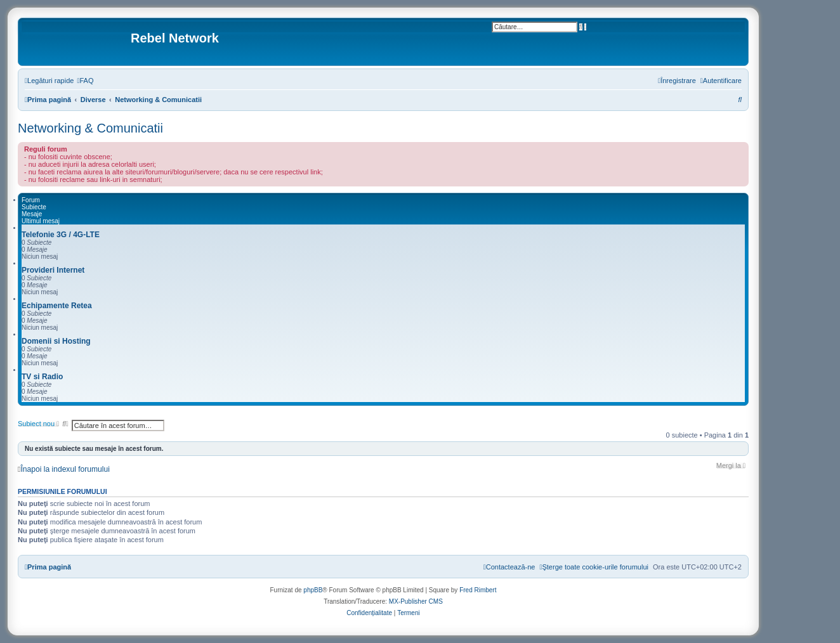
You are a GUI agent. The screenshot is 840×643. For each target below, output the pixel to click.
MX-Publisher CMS (416, 601)
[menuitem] (85, 81)
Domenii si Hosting (56, 341)
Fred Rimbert (478, 590)
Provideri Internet (53, 270)
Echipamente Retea (57, 306)
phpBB (313, 590)
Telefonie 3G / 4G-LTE (61, 235)
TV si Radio (42, 377)
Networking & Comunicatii (90, 128)
